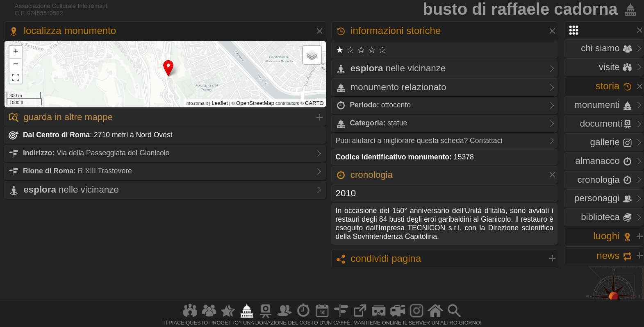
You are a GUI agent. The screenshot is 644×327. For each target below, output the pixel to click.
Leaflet (220, 103)
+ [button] (16, 52)
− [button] (16, 65)
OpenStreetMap (255, 103)
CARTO (314, 103)
